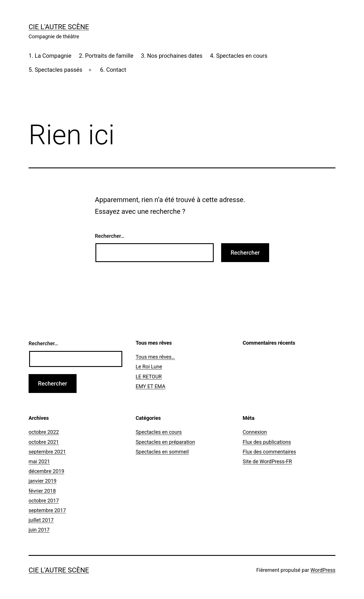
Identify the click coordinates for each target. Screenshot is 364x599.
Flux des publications (267, 442)
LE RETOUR (149, 377)
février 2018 (42, 491)
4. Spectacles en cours (239, 56)
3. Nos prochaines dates (172, 56)
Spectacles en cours (159, 432)
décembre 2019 (46, 471)
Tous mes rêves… (155, 357)
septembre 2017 (47, 510)
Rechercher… (110, 236)
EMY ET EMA (151, 386)
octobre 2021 (44, 442)
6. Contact (113, 70)
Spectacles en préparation (165, 442)
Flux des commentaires (269, 452)
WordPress (323, 570)
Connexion (255, 432)
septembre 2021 (47, 452)
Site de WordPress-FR (267, 461)
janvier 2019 (43, 481)
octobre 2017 (44, 501)
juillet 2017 (41, 520)
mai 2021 (39, 461)
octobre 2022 (44, 432)
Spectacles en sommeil (162, 452)
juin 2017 (39, 530)
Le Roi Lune (149, 367)
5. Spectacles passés (55, 70)
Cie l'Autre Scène (59, 27)
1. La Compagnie (50, 56)
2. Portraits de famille (106, 56)
